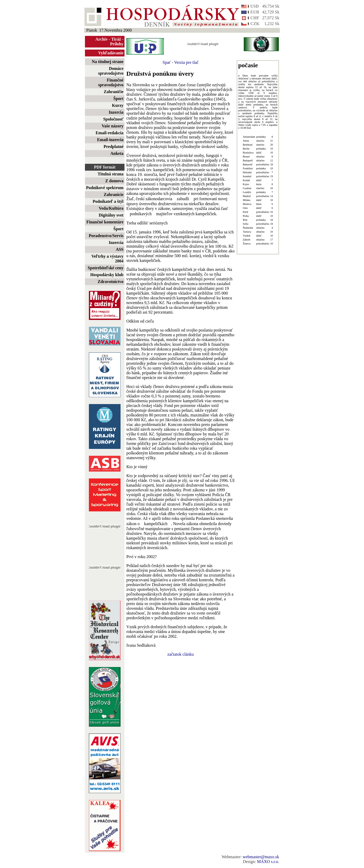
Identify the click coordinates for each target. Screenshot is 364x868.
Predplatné (114, 147)
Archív (102, 39)
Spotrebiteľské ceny (106, 268)
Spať (167, 62)
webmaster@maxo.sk (261, 857)
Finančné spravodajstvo (111, 82)
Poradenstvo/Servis (106, 236)
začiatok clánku (181, 654)
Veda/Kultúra (111, 208)
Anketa (117, 153)
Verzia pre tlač (186, 62)
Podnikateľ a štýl (108, 201)
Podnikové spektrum (105, 188)
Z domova (114, 181)
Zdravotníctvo (111, 282)
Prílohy (117, 44)
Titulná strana (111, 174)
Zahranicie (114, 195)
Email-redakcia (110, 133)
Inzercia (116, 112)
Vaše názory (112, 126)
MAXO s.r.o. (268, 862)
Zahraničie (114, 92)
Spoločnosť (113, 119)
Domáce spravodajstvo (111, 71)
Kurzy (118, 105)
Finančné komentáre (105, 222)
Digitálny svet (111, 215)
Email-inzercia (110, 140)
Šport (118, 99)
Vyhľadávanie (111, 53)
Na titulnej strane (108, 62)
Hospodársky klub (107, 275)
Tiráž (116, 39)
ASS (120, 249)
